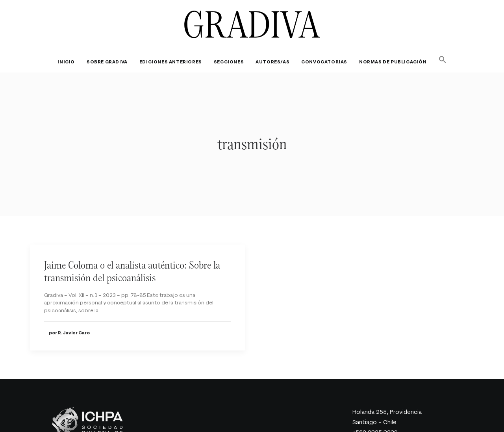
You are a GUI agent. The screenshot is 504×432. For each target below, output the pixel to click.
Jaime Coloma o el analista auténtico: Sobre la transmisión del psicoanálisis (132, 255)
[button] (440, 59)
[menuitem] (69, 62)
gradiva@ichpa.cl (375, 427)
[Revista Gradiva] (252, 24)
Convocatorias (324, 62)
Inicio (66, 62)
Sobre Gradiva (107, 62)
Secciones (229, 62)
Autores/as (272, 62)
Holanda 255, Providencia (387, 396)
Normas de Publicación (393, 62)
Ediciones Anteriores (171, 62)
